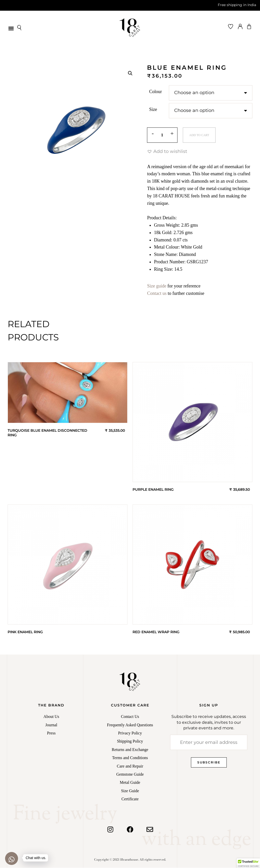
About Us (51, 717)
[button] (11, 28)
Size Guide (130, 791)
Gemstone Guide (130, 775)
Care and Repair (130, 766)
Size (153, 109)
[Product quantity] (162, 135)
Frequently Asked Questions (130, 725)
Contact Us (130, 717)
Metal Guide (130, 783)
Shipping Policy (130, 741)
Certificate (130, 799)
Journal (51, 725)
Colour (155, 92)
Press (51, 733)
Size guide (157, 286)
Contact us (157, 294)
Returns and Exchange (130, 750)
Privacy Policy (130, 733)
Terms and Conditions (130, 758)
